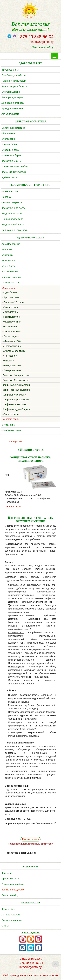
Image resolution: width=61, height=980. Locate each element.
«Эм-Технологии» (11, 430)
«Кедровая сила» (11, 277)
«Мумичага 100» (12, 341)
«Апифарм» (8, 288)
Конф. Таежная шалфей (16, 385)
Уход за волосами (12, 213)
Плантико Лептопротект (16, 380)
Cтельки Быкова (11, 92)
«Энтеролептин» (12, 370)
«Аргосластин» (11, 297)
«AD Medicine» (10, 271)
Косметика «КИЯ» (12, 161)
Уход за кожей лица (13, 224)
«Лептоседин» (10, 336)
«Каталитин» (10, 326)
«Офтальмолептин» (14, 351)
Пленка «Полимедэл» (14, 81)
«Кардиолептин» (12, 322)
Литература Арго (11, 915)
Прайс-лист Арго (11, 879)
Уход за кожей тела (12, 219)
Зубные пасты (10, 177)
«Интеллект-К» (10, 191)
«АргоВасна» (9, 139)
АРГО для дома (10, 114)
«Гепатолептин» (12, 317)
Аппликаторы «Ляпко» (14, 86)
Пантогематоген (10, 283)
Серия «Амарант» (12, 202)
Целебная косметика (13, 128)
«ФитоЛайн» (8, 425)
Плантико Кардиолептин (16, 375)
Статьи (5, 926)
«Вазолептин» (10, 307)
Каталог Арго (9, 909)
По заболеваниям (11, 920)
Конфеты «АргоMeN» (14, 395)
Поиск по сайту (43, 47)
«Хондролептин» (12, 365)
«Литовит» (7, 255)
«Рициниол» (8, 133)
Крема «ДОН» (9, 144)
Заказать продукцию (13, 890)
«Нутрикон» (8, 260)
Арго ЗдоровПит (11, 244)
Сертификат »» (13, 506)
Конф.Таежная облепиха (16, 390)
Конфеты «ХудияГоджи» (16, 409)
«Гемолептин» (10, 312)
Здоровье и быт (10, 70)
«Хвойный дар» (10, 150)
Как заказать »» (30, 839)
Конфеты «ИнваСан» (14, 404)
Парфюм (6, 197)
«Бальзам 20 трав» (13, 302)
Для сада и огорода (13, 103)
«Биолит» (7, 249)
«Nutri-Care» (8, 266)
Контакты (7, 873)
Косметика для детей (13, 208)
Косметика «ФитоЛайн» (15, 166)
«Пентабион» (10, 356)
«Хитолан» (9, 361)
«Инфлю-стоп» (11, 419)
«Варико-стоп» (11, 414)
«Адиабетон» (10, 292)
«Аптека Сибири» (11, 155)
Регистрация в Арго (13, 884)
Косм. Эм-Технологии (14, 172)
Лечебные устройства (14, 75)
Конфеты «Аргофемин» (16, 399)
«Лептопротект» (11, 331)
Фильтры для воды (12, 97)
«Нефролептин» (12, 346)
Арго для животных (12, 108)
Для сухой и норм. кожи (15, 230)
